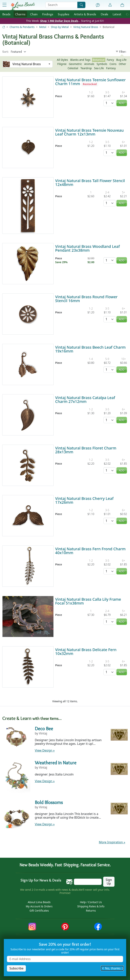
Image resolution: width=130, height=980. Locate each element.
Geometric (75, 64)
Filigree (62, 64)
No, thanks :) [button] (112, 968)
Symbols (102, 64)
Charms (20, 14)
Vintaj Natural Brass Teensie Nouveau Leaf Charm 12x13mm (89, 132)
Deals (104, 14)
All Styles (62, 60)
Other (122, 64)
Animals (89, 64)
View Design (45, 750)
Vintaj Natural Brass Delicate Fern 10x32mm (86, 652)
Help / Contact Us (91, 902)
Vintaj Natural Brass (86, 27)
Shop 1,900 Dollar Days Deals (59, 21)
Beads (6, 14)
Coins (113, 64)
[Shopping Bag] (122, 5)
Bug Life (121, 60)
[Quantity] (110, 103)
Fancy (110, 60)
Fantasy (111, 68)
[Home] (4, 27)
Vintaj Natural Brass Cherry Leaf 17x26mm (84, 500)
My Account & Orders (39, 906)
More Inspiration (112, 842)
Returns (91, 911)
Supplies (64, 14)
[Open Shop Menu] (4, 5)
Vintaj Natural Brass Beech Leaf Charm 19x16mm (90, 349)
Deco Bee (44, 729)
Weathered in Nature (56, 763)
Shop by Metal (60, 27)
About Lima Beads (39, 902)
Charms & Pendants (22, 27)
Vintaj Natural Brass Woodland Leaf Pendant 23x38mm (87, 248)
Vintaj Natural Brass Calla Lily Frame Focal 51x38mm (88, 601)
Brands (85, 14)
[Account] (110, 5)
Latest (117, 14)
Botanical (99, 60)
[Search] (81, 5)
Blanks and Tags (80, 60)
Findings (48, 14)
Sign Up (109, 882)
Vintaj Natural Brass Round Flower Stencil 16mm (86, 299)
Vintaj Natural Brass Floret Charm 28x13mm (86, 450)
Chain (34, 14)
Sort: (5, 52)
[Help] (98, 5)
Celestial (73, 68)
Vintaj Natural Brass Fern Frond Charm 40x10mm (90, 551)
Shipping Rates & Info (91, 906)
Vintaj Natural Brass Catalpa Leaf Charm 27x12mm (85, 400)
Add (122, 103)
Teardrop (86, 68)
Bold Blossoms (49, 802)
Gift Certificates (39, 911)
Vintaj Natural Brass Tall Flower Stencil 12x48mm (90, 183)
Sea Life (99, 68)
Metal (43, 27)
